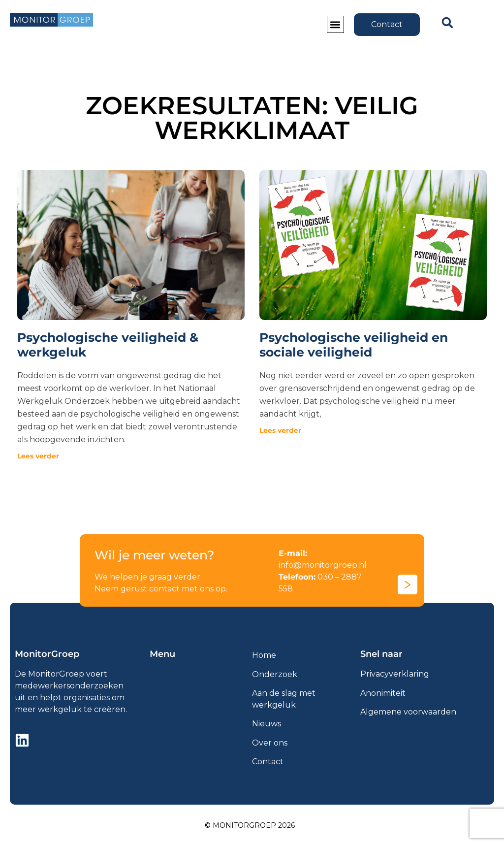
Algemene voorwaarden (408, 712)
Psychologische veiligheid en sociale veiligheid (354, 345)
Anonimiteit (383, 693)
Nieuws (267, 724)
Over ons (270, 743)
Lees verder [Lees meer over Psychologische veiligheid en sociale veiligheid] (280, 430)
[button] (335, 25)
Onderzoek (275, 674)
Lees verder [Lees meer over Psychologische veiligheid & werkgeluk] (38, 456)
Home (264, 655)
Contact (268, 762)
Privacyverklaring (395, 674)
